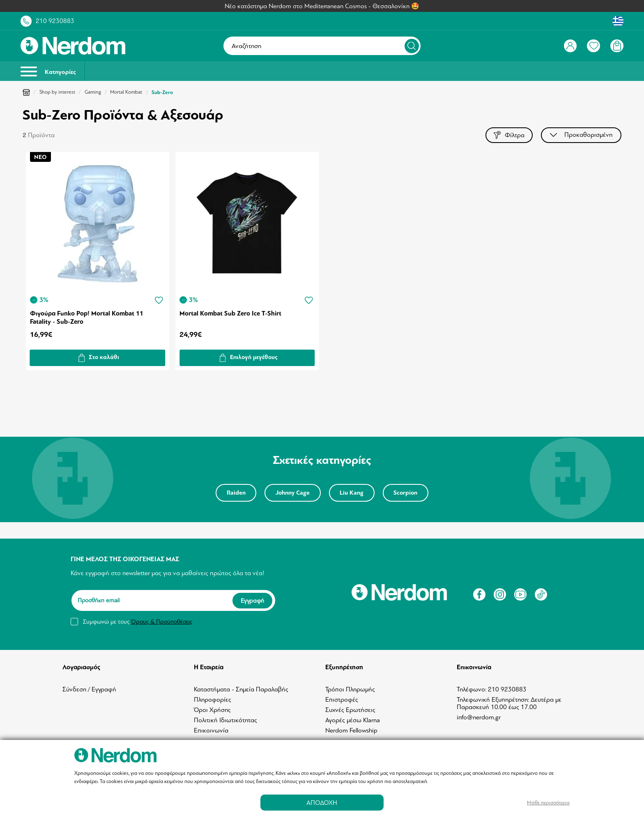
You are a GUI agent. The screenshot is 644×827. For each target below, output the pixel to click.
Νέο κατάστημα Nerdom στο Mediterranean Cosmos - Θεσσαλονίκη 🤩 (322, 6)
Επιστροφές (342, 700)
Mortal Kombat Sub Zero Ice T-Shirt (230, 314)
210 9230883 (55, 21)
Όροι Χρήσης (212, 710)
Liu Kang (352, 494)
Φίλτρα (508, 135)
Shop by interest (57, 92)
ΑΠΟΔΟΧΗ (322, 803)
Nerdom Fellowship (351, 731)
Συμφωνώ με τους (138, 622)
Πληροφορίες (213, 700)
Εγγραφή (252, 601)
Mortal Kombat (126, 92)
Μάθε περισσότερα (548, 803)
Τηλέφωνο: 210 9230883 (492, 690)
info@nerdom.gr (479, 718)
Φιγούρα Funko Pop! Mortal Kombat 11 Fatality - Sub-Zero (87, 318)
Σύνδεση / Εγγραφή (89, 690)
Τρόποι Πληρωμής (350, 690)
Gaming (93, 92)
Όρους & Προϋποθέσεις (162, 622)
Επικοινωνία (211, 731)
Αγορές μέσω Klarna (353, 721)
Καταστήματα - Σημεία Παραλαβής (241, 690)
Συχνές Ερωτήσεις (350, 710)
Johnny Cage (292, 494)
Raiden (235, 494)
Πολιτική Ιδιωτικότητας (225, 721)
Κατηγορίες (48, 71)
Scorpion (407, 494)
